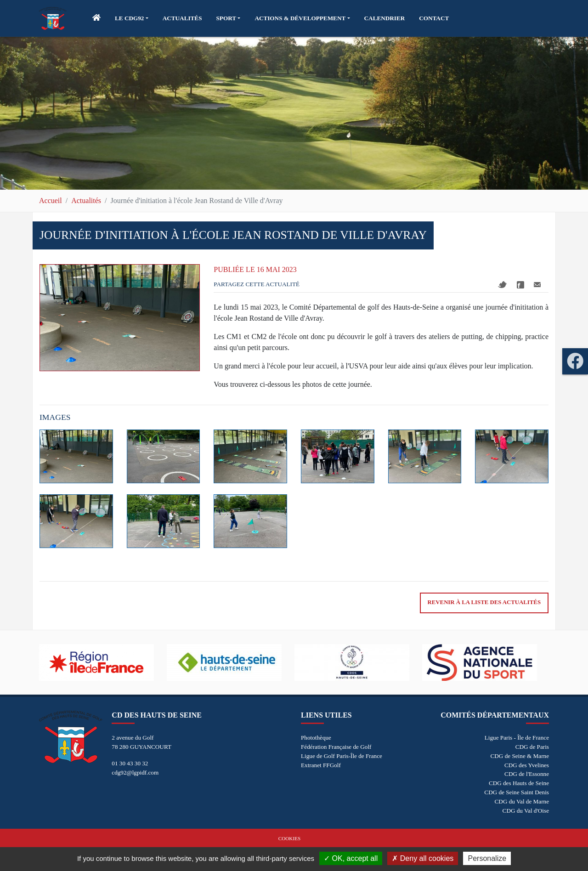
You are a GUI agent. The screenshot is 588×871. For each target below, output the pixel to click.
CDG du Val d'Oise (526, 811)
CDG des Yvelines (527, 765)
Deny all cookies (423, 858)
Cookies (289, 838)
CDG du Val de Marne (522, 801)
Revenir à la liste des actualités (484, 602)
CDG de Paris (532, 747)
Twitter (503, 285)
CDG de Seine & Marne (520, 756)
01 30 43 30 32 (130, 763)
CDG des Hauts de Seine (519, 783)
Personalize (487, 858)
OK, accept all (351, 858)
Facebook (520, 285)
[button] (132, 18)
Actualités (86, 201)
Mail (537, 285)
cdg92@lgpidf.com (135, 772)
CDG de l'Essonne (527, 774)
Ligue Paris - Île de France (517, 738)
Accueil (51, 201)
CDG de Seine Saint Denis (517, 792)
